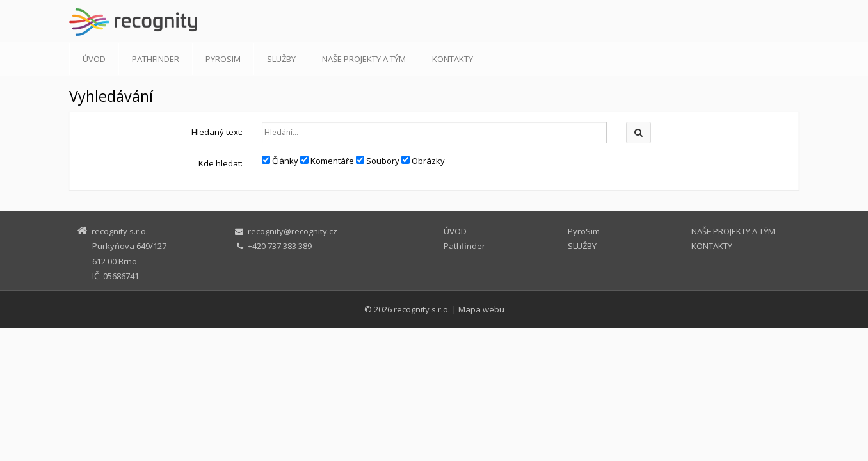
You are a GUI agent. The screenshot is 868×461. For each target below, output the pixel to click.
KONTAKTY (453, 59)
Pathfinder (156, 59)
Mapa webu (481, 309)
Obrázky (423, 161)
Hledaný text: (217, 132)
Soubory (378, 161)
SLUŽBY (281, 59)
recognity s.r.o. (422, 309)
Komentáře (327, 161)
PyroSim (223, 59)
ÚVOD (94, 59)
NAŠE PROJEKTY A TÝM (364, 59)
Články (280, 161)
